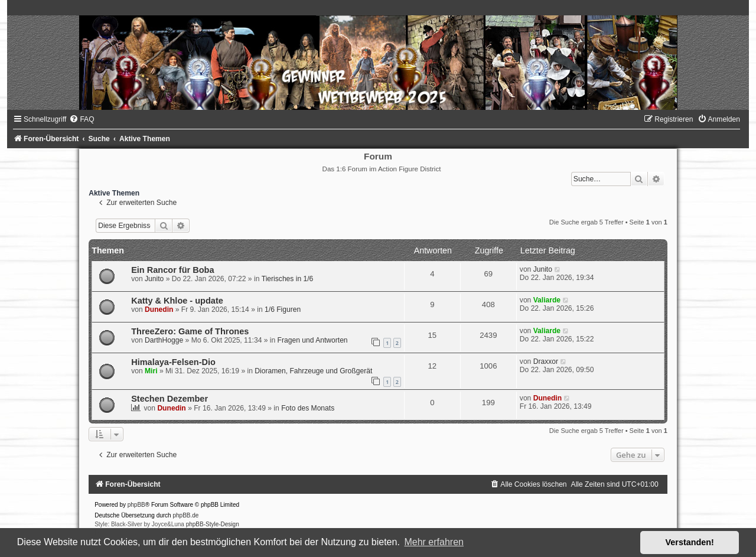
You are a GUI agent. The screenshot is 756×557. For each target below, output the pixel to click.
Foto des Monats (308, 408)
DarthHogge (164, 340)
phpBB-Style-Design (213, 524)
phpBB (136, 505)
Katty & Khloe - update (177, 301)
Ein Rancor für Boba (172, 270)
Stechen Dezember (170, 399)
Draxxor (546, 361)
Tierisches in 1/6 (288, 279)
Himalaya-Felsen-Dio (173, 362)
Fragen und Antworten (313, 340)
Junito (154, 279)
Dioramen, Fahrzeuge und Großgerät (313, 371)
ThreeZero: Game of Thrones (190, 331)
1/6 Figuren (283, 310)
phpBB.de (185, 515)
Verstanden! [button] (690, 542)
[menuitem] (82, 119)
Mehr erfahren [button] (434, 542)
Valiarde (547, 300)
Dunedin (159, 310)
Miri (151, 371)
